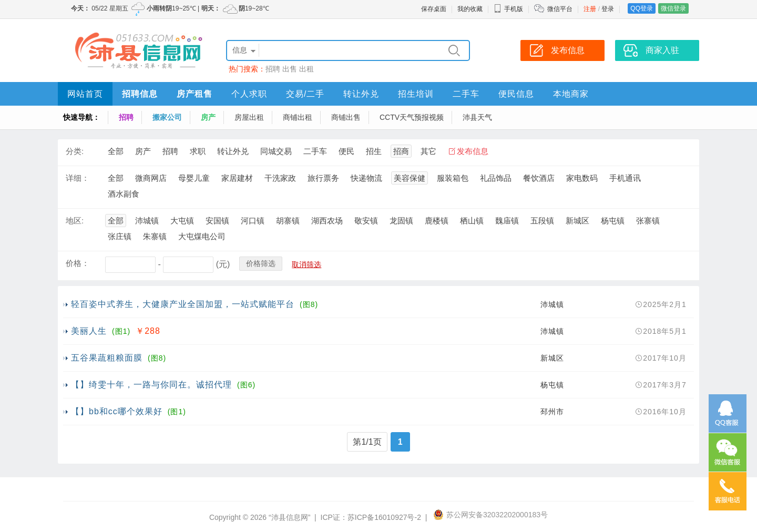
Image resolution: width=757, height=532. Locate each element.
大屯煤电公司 (202, 236)
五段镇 (542, 221)
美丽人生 (89, 331)
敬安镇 (366, 221)
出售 (290, 69)
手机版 (508, 9)
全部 (116, 151)
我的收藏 (470, 9)
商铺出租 (298, 117)
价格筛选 (261, 263)
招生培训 (416, 94)
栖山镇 (472, 221)
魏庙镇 (507, 221)
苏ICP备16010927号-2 (384, 517)
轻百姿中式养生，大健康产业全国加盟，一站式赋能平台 (183, 304)
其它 (428, 151)
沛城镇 (147, 221)
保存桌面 (434, 9)
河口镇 (253, 221)
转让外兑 (361, 94)
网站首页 (85, 94)
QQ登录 (642, 8)
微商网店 (151, 178)
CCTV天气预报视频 (412, 117)
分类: (75, 151)
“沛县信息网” (289, 517)
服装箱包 (453, 178)
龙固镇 (401, 221)
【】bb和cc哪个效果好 (117, 411)
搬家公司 (167, 117)
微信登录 (673, 8)
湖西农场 (327, 221)
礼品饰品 (496, 178)
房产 (208, 117)
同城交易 (276, 151)
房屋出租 (249, 117)
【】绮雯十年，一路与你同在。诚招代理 (151, 385)
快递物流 (366, 178)
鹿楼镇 (437, 221)
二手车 (466, 94)
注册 (590, 9)
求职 (198, 151)
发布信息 (473, 151)
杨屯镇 (613, 221)
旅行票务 (323, 178)
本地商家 (571, 94)
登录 (608, 9)
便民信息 (516, 94)
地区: (75, 221)
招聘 (273, 69)
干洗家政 (280, 178)
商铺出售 (346, 117)
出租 (306, 69)
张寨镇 (648, 221)
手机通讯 (625, 178)
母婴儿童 (194, 178)
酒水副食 (124, 194)
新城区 (577, 221)
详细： (78, 178)
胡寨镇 (288, 221)
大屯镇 (182, 221)
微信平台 (560, 9)
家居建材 (237, 178)
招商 (401, 151)
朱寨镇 (155, 236)
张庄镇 (120, 236)
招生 (374, 151)
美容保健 (410, 178)
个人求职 (249, 94)
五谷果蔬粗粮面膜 (107, 358)
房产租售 (195, 94)
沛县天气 (477, 117)
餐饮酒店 (539, 178)
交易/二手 (305, 94)
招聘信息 (140, 94)
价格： (78, 263)
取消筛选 (306, 264)
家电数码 (582, 178)
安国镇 (217, 221)
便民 (346, 151)
